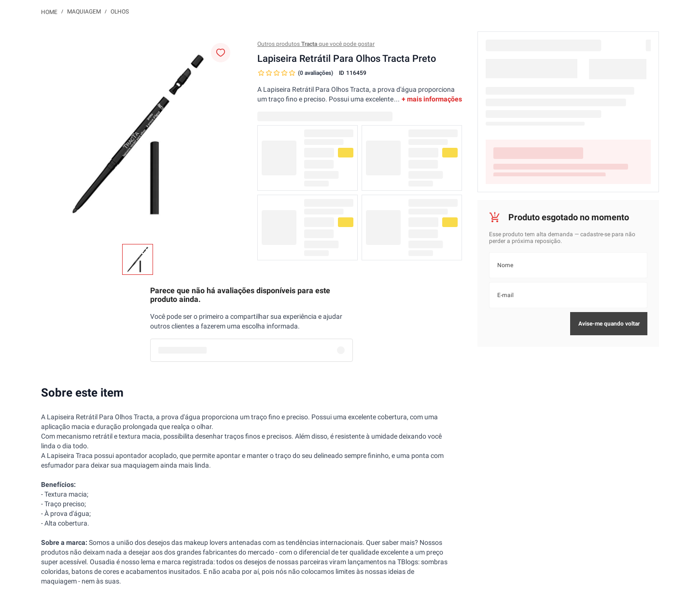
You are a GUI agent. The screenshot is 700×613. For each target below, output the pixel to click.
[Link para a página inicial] (49, 12)
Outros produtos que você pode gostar (316, 44)
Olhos (120, 12)
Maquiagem (84, 12)
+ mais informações (432, 99)
